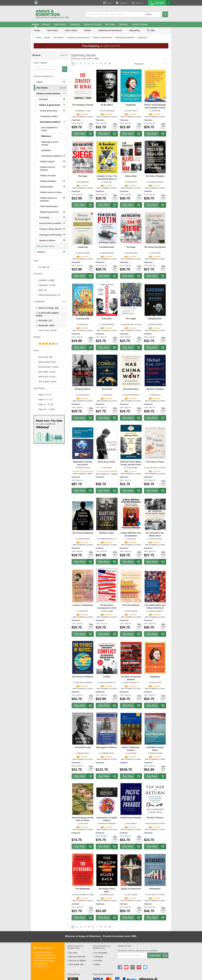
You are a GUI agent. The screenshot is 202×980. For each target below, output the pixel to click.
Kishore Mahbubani (132, 395)
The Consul (107, 389)
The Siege (83, 176)
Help (107, 3)
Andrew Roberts (106, 683)
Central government (49, 111)
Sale (151, 30)
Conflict (107, 677)
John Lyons (108, 182)
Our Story (73, 953)
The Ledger (131, 319)
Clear (64, 301)
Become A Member (77, 957)
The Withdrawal (83, 889)
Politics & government (102, 38)
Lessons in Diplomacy (83, 605)
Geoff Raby (156, 111)
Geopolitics (46, 150)
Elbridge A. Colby (84, 111)
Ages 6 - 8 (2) (43, 395)
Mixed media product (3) (48, 295)
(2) (47, 344)
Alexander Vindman (156, 182)
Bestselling (135, 30)
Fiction (37, 30)
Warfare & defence (47, 240)
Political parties (47, 187)
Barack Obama (84, 753)
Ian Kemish (108, 395)
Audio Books (60, 24)
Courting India (83, 319)
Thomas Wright (132, 468)
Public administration (49, 206)
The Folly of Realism (155, 176)
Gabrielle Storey (108, 753)
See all (63, 88)
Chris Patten (156, 253)
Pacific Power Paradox (131, 818)
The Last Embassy (131, 605)
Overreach (107, 319)
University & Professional (110, 30)
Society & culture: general (50, 229)
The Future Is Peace (155, 462)
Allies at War (131, 176)
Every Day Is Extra (107, 462)
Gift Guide (110, 24)
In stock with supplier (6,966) (48, 314)
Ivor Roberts (132, 753)
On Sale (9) (43, 267)
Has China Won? (131, 389)
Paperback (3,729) (46, 285)
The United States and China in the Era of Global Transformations (155, 608)
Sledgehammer (155, 319)
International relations (125, 38)
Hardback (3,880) (45, 280)
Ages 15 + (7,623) (45, 409)
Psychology (44, 218)
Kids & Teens (71, 30)
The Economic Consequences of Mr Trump (107, 608)
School (88, 30)
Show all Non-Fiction (45, 246)
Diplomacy (142, 38)
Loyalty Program (140, 24)
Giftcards (123, 24)
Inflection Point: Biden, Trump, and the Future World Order (131, 465)
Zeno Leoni (84, 824)
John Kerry (108, 468)
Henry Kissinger (84, 253)
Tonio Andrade (132, 611)
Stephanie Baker (108, 253)
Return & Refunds (45, 961)
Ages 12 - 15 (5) (45, 404)
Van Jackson (132, 824)
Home (38, 38)
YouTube (98, 961)
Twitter (97, 964)
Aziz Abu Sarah (152, 468)
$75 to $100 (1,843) (46, 382)
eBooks (46, 24)
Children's (41, 252)
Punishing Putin (107, 247)
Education (44, 99)
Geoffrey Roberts (106, 539)
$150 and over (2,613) (47, 367)
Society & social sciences (78, 38)
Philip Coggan (108, 611)
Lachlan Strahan (84, 539)
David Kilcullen (128, 324)
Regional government (49, 212)
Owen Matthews (108, 324)
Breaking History (83, 389)
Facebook (99, 957)
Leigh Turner (84, 611)
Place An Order (43, 952)
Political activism (47, 162)
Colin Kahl (151, 895)
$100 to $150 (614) (46, 362)
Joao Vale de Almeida (84, 683)
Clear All (64, 55)
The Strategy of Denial (83, 105)
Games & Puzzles (93, 24)
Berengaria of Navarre (107, 747)
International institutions (52, 156)
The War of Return (155, 818)
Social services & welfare (50, 223)
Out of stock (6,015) (46, 330)
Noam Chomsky (130, 683)
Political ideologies (48, 181)
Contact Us (41, 966)
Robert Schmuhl (156, 539)
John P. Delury (132, 895)
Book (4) (41, 290)
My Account (41, 964)
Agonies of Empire (155, 389)
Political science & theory (51, 192)
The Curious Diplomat (83, 533)
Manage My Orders (45, 955)
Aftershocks (155, 889)
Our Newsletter (101, 953)
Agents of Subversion (131, 889)
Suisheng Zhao (108, 895)
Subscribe (159, 955)
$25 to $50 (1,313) (46, 372)
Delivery (121, 3)
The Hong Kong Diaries (155, 247)
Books (36, 24)
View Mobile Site (76, 964)
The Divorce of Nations (83, 677)
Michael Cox (156, 395)
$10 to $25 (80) (44, 357)
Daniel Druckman (84, 468)
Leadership (83, 247)
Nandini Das (84, 324)
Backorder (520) (45, 325)
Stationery (75, 24)
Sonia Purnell (132, 111)
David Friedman (156, 324)
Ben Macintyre (84, 182)
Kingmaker (131, 105)
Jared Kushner (84, 395)
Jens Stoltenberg (108, 111)
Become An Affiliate (77, 961)
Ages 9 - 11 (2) (44, 400)
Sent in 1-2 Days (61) (47, 308)
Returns (137, 3)
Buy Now (84, 134)
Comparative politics (49, 116)
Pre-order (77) (44, 321)
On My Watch (107, 105)
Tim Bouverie (132, 182)
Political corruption (48, 176)
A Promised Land (83, 747)
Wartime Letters (107, 533)
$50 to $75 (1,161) (46, 377)
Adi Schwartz (152, 824)
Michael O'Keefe (156, 753)
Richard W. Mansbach (108, 824)
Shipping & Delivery (45, 958)
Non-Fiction (53, 30)
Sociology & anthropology (50, 235)
